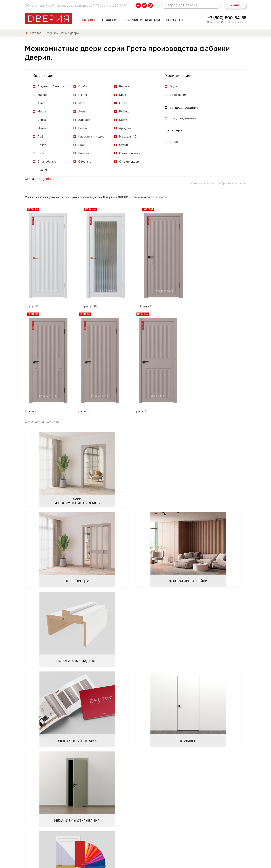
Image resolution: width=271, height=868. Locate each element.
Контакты (174, 20)
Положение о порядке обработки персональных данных (159, 862)
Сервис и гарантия (143, 20)
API (244, 862)
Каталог (89, 20)
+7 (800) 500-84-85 (227, 18)
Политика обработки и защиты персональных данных (68, 862)
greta (45, 179)
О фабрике (111, 20)
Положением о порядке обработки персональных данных (76, 795)
